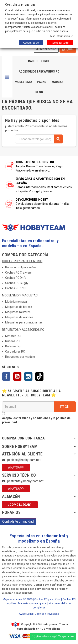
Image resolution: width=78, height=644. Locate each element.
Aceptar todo (31, 43)
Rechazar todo (60, 43)
